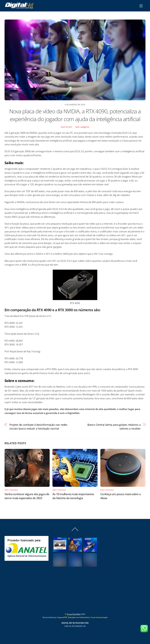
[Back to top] (75, 531)
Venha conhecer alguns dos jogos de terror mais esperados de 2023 (27, 496)
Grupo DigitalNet (74, 614)
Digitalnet (67, 127)
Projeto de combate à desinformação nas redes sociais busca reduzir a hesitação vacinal (38, 427)
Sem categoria (82, 127)
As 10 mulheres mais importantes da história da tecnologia (73, 496)
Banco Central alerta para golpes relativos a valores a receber (114, 427)
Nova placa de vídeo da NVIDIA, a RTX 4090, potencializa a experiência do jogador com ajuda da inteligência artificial (75, 115)
